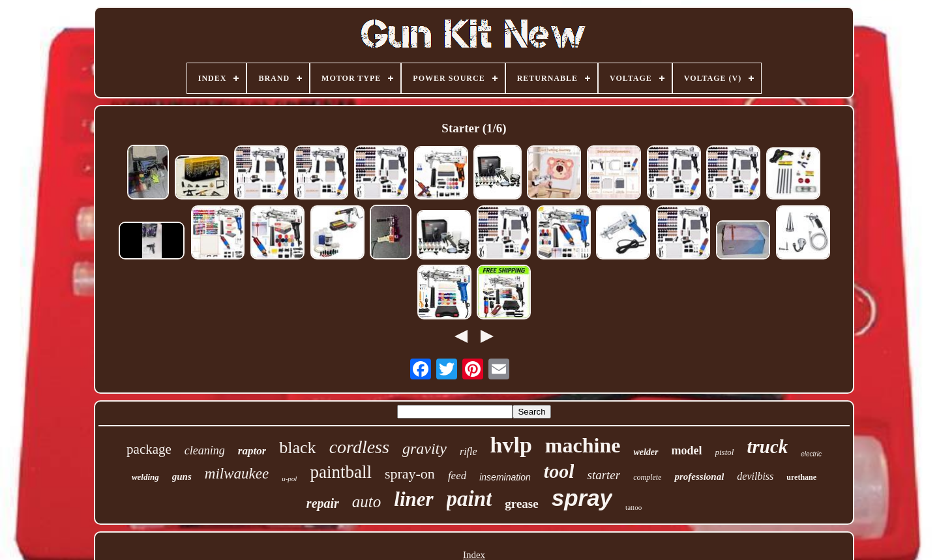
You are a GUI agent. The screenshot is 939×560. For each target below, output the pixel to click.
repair (323, 503)
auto (366, 502)
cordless (359, 447)
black (297, 448)
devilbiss (755, 476)
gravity (425, 449)
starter (604, 475)
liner (413, 499)
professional (699, 477)
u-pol (289, 479)
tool (559, 471)
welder (646, 452)
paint (469, 499)
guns (182, 477)
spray (582, 498)
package (149, 449)
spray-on (410, 474)
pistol (725, 452)
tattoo (633, 507)
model (687, 450)
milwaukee (237, 474)
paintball (340, 472)
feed (457, 476)
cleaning (205, 450)
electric (811, 454)
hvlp (511, 445)
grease (521, 504)
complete (647, 477)
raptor (252, 451)
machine (583, 445)
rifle (469, 451)
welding (145, 477)
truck (767, 447)
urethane (801, 477)
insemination (505, 477)
